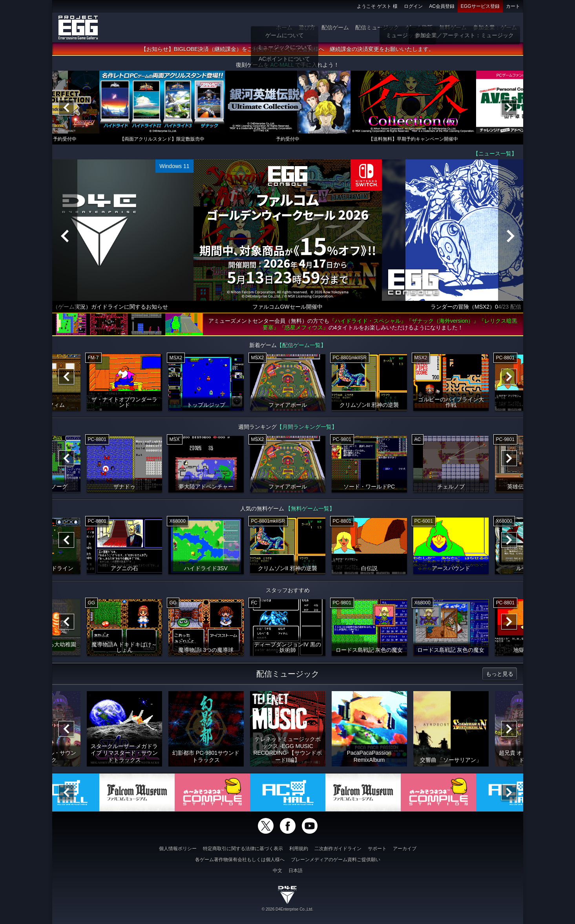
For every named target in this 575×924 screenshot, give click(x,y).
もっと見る (500, 674)
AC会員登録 (442, 6)
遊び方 (307, 27)
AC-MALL (282, 65)
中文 (277, 871)
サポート (377, 849)
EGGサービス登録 (480, 6)
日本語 (296, 871)
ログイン (413, 6)
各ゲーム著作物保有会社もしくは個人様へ (240, 860)
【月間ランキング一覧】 (307, 427)
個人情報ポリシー (178, 849)
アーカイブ (405, 849)
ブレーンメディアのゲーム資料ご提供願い (336, 860)
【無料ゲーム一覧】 (310, 509)
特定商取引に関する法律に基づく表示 (243, 849)
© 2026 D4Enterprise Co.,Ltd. (287, 909)
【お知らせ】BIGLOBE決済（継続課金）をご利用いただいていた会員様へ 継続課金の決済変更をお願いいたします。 (287, 49)
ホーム (284, 27)
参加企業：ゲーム (495, 27)
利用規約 (299, 849)
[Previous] (66, 108)
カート (513, 6)
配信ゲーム (335, 27)
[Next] (509, 108)
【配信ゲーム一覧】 (301, 345)
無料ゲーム (453, 27)
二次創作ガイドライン (338, 849)
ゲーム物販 (419, 27)
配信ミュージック (377, 27)
